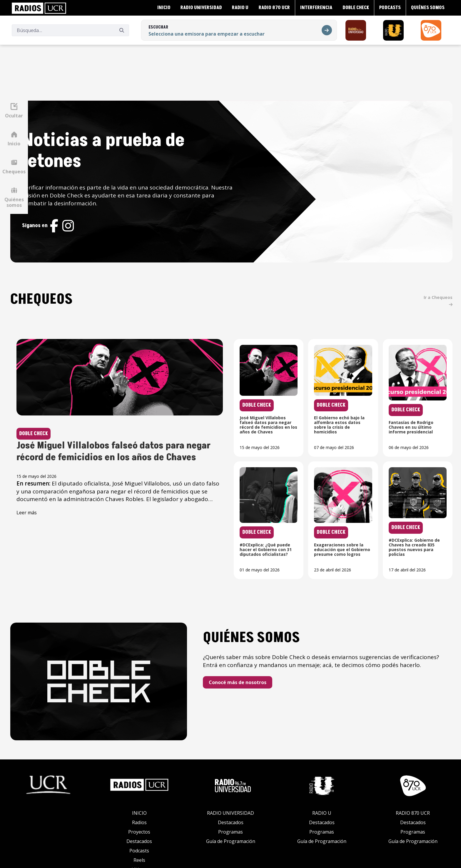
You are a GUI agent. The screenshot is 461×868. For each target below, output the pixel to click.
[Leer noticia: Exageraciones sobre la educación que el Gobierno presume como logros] (354, 485)
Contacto (139, 853)
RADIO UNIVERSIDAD (230, 778)
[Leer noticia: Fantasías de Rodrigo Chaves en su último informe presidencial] (421, 363)
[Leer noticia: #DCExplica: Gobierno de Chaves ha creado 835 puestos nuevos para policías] (421, 485)
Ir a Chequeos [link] (442, 262)
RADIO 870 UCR (413, 778)
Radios (139, 787)
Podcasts (139, 815)
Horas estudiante (139, 844)
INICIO (139, 778)
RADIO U (322, 778)
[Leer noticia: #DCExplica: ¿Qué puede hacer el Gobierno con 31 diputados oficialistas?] (286, 485)
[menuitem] (163, 8)
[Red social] (96, 206)
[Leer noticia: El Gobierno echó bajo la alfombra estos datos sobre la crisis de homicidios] (354, 363)
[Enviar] (122, 30)
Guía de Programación (231, 806)
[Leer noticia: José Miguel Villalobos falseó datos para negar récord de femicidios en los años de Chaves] (151, 397)
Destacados (139, 806)
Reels (139, 825)
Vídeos (139, 834)
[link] (39, 8)
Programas (230, 797)
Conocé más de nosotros (263, 655)
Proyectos (139, 797)
